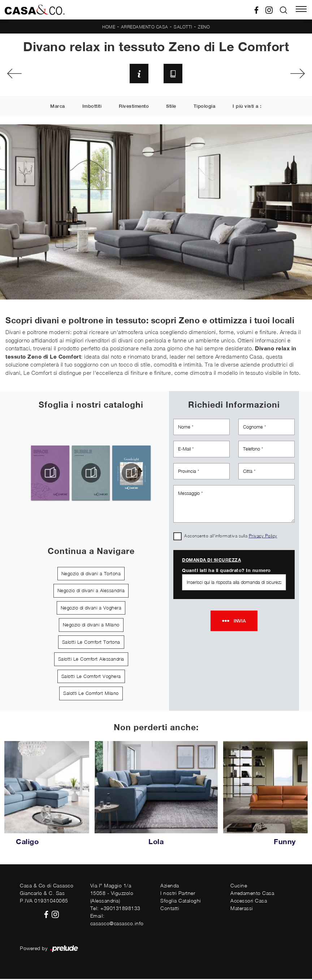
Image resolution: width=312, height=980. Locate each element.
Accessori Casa (249, 902)
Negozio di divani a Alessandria (91, 592)
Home (109, 27)
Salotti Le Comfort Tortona (91, 643)
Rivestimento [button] (134, 107)
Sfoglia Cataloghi (181, 902)
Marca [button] (58, 107)
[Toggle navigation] (301, 10)
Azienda (170, 887)
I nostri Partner (178, 894)
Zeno (204, 27)
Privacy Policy (263, 537)
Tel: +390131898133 (115, 910)
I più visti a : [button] (247, 107)
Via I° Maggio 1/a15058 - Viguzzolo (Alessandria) (112, 894)
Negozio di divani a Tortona (91, 575)
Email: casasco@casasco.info (117, 921)
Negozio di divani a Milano (91, 626)
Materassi (242, 910)
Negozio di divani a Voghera (91, 609)
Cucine (239, 887)
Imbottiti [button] (92, 107)
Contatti (170, 910)
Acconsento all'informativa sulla (231, 537)
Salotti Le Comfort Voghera (91, 677)
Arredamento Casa (145, 27)
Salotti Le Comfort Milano (91, 695)
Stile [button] (171, 107)
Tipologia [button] (205, 107)
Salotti (183, 27)
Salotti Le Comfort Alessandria (91, 660)
